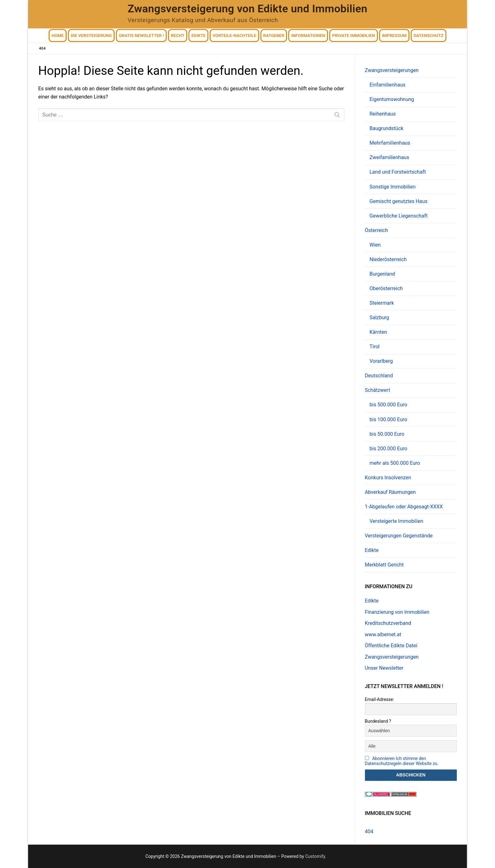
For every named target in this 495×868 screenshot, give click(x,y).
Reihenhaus (383, 114)
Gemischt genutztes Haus (399, 201)
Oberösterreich (386, 288)
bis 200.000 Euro (388, 449)
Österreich (377, 230)
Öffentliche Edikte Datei (391, 646)
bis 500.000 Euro (388, 405)
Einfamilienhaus (388, 85)
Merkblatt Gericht (384, 565)
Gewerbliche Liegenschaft (399, 216)
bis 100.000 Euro (388, 419)
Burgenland (382, 274)
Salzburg (379, 317)
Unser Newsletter (384, 668)
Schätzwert (378, 390)
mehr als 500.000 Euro (395, 463)
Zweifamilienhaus (390, 157)
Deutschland (379, 376)
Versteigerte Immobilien (397, 521)
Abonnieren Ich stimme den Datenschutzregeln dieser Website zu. (402, 761)
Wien (375, 245)
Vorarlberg (381, 361)
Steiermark (382, 303)
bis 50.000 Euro (387, 434)
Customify (315, 856)
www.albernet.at (383, 635)
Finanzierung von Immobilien (397, 612)
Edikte (372, 550)
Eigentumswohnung (392, 99)
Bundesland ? (378, 721)
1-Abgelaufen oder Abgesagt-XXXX (405, 507)
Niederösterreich (388, 259)
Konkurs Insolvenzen (388, 478)
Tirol (375, 347)
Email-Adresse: (380, 699)
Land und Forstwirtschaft (398, 172)
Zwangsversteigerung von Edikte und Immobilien (247, 9)
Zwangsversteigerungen (392, 70)
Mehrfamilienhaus (390, 143)
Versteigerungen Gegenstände (399, 536)
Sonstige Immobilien (393, 187)
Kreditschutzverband (388, 623)
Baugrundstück (387, 128)
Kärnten (379, 332)
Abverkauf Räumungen (390, 492)
